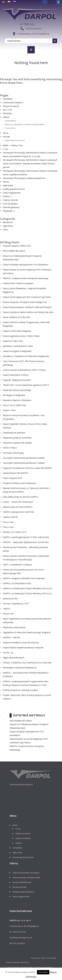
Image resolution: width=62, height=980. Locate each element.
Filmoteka (7, 113)
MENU (31, 50)
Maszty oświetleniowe (22, 882)
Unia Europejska (10, 204)
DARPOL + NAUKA (11, 637)
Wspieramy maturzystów (14, 627)
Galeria (6, 117)
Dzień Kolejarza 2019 (13, 478)
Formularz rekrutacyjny (13, 453)
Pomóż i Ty (8, 653)
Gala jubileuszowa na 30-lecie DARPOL (21, 497)
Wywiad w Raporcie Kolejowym (17, 400)
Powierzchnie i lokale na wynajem (18, 283)
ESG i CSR (7, 110)
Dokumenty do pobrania (15, 140)
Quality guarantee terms (14, 189)
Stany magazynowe (12, 193)
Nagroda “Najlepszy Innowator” (17, 380)
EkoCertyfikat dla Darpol (14, 251)
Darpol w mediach (23, 838)
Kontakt (6, 137)
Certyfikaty (8, 99)
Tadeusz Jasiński (10, 200)
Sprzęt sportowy (19, 887)
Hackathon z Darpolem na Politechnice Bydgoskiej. (26, 356)
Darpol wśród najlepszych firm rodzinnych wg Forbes (27, 297)
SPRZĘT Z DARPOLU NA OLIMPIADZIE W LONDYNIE (27, 663)
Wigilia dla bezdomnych (13, 658)
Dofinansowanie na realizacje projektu (20, 690)
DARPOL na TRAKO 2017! (15, 532)
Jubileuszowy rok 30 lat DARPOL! (18, 507)
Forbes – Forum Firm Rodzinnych (18, 502)
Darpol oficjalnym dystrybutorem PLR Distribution (26, 265)
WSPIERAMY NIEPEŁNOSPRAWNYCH (20, 668)
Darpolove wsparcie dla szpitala (17, 443)
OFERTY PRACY (10, 448)
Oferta (6, 182)
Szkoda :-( (7, 196)
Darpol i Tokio (9, 410)
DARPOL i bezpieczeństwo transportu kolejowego (26, 278)
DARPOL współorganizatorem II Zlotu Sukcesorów (26, 537)
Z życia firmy (10, 128)
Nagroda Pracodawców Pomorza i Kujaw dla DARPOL (28, 468)
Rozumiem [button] (43, 972)
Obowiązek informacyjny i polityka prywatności (24, 178)
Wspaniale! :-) (9, 211)
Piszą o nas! (8, 522)
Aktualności (8, 222)
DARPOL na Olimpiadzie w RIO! (17, 583)
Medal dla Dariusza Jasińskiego (17, 390)
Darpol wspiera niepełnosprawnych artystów (23, 648)
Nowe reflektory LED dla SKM (16, 317)
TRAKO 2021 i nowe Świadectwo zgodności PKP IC (26, 385)
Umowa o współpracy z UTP (16, 604)
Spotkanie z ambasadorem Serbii (18, 346)
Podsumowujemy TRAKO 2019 (17, 246)
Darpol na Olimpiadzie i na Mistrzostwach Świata (24, 124)
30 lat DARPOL (11, 121)
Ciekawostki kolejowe (13, 102)
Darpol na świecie (11, 106)
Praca (5, 230)
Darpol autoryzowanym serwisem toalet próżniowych (27, 307)
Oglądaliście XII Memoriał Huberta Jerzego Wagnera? (27, 632)
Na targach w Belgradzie (14, 395)
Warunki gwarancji (11, 207)
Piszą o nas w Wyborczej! (14, 405)
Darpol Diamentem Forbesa (16, 375)
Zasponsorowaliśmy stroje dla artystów (21, 642)
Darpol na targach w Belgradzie (17, 351)
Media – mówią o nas (13, 145)
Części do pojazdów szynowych (26, 873)
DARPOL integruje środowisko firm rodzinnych (24, 578)
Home (6, 133)
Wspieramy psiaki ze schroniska (17, 438)
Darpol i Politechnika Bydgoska (17, 331)
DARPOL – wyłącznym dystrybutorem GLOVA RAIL (26, 542)
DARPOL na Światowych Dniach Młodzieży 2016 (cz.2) (27, 588)
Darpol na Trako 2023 (13, 341)
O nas (5, 149)
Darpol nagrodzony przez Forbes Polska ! (22, 336)
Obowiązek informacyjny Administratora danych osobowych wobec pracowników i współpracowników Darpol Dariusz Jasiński (30, 164)
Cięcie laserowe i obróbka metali (26, 877)
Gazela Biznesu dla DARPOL (16, 473)
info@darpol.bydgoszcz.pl (21, 938)
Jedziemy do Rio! (10, 598)
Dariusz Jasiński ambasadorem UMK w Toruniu (24, 370)
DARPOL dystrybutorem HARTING (18, 512)
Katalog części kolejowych (23, 892)
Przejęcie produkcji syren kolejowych (20, 483)
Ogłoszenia (8, 185)
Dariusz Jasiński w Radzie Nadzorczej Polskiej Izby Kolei (28, 312)
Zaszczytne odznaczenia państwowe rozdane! (24, 458)
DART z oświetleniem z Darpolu (17, 565)
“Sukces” (7, 609)
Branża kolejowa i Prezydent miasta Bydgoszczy (25, 302)
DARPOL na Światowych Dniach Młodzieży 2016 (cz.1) (27, 593)
